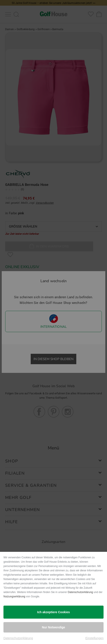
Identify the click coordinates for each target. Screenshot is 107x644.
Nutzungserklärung (14, 596)
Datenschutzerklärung (80, 592)
